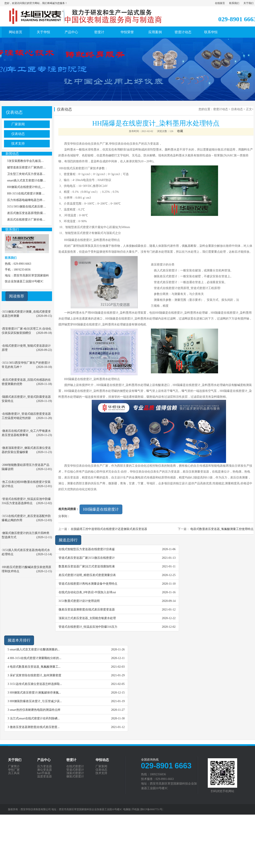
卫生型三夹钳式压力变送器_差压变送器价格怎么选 (40, 174)
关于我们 (248, 3)
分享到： (64, 516)
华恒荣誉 (127, 32)
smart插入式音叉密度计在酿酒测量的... (35, 649)
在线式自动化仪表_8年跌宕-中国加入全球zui (87, 592)
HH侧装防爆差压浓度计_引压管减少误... (36, 701)
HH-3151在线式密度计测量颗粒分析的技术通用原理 (41, 194)
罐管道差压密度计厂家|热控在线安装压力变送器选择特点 (44, 167)
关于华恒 (43, 32)
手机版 (136, 809)
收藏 (180, 131)
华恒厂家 (14, 770)
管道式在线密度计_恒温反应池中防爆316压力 (88, 627)
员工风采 (14, 773)
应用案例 (155, 32)
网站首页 (16, 32)
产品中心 (71, 32)
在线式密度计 (75, 766)
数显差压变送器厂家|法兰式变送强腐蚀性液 (87, 566)
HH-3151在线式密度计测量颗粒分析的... (36, 658)
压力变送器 (44, 766)
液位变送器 (44, 770)
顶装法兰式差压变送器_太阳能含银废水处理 (87, 618)
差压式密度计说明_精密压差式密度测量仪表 (87, 575)
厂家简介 (14, 766)
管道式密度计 (75, 770)
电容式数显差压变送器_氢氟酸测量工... (35, 667)
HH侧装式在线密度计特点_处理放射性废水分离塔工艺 (42, 187)
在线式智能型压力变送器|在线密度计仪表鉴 (87, 549)
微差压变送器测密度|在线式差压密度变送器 (87, 610)
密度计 (99, 32)
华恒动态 (102, 760)
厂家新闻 (18, 124)
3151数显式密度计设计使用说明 (79, 601)
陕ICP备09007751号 (152, 809)
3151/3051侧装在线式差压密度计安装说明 (34, 207)
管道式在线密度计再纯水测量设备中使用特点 (88, 584)
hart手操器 (44, 773)
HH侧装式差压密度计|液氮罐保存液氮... (35, 693)
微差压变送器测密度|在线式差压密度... (35, 727)
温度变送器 (44, 777)
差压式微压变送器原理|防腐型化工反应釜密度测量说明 (43, 213)
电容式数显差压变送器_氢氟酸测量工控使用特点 (222, 529)
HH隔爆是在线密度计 (101, 509)
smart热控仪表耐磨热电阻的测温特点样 (35, 710)
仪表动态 (14, 112)
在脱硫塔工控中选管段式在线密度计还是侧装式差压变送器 (109, 529)
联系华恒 (211, 32)
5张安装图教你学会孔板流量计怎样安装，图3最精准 (41, 161)
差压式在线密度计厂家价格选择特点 (31, 220)
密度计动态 (183, 32)
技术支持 (18, 143)
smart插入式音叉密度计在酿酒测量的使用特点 (37, 180)
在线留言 (220, 3)
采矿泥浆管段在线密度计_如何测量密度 (36, 675)
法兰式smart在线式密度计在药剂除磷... (35, 718)
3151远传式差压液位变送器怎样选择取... (36, 684)
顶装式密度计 (75, 773)
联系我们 (234, 3)
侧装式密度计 (75, 777)
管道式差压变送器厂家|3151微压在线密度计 (87, 558)
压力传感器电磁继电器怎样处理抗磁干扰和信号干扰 (41, 200)
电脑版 (127, 809)
